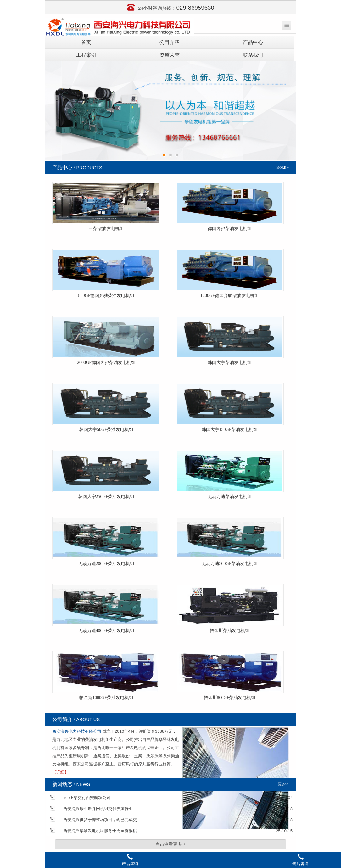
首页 (86, 42)
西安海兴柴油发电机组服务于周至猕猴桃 (100, 831)
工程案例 (86, 55)
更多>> (283, 784)
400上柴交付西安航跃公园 (87, 798)
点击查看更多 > (170, 844)
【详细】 (60, 772)
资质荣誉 (170, 55)
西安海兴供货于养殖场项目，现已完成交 (100, 820)
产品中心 (253, 42)
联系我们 (253, 55)
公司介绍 (170, 42)
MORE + (283, 168)
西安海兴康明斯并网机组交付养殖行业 (98, 809)
